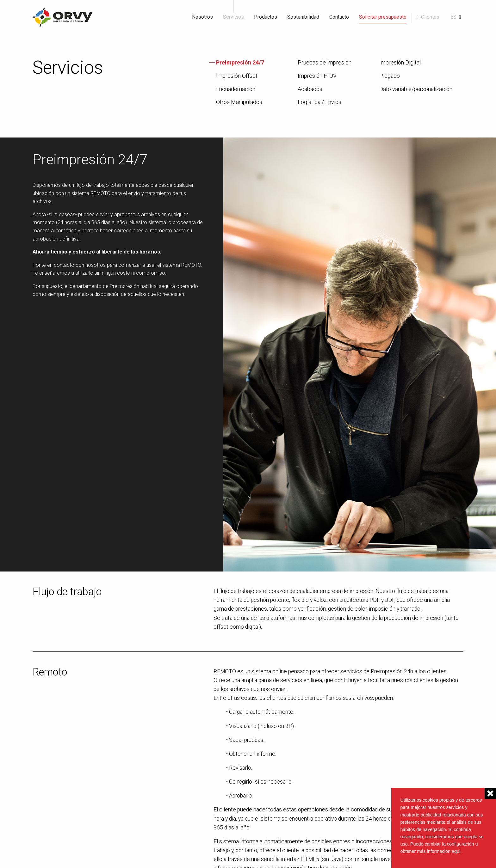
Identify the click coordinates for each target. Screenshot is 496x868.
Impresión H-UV (317, 76)
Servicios (233, 17)
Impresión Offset (237, 76)
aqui (456, 851)
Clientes (430, 17)
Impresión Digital (400, 63)
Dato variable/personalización (416, 89)
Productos (266, 17)
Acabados (310, 89)
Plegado (390, 76)
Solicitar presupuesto (383, 17)
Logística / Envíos (319, 102)
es (453, 17)
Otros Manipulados (239, 102)
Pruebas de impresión (325, 63)
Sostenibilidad (303, 17)
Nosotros (202, 17)
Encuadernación (236, 89)
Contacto (339, 17)
